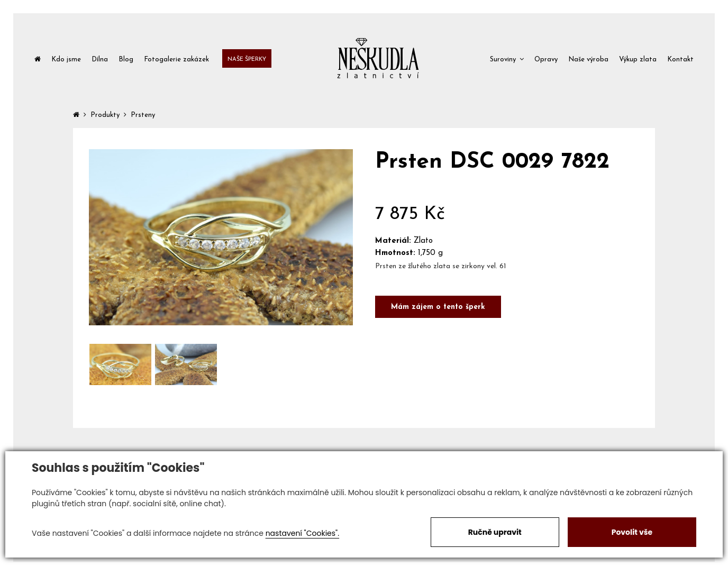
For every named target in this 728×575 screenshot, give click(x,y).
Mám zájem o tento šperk (438, 307)
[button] (507, 58)
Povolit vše (632, 532)
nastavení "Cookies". (302, 533)
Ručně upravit (495, 532)
